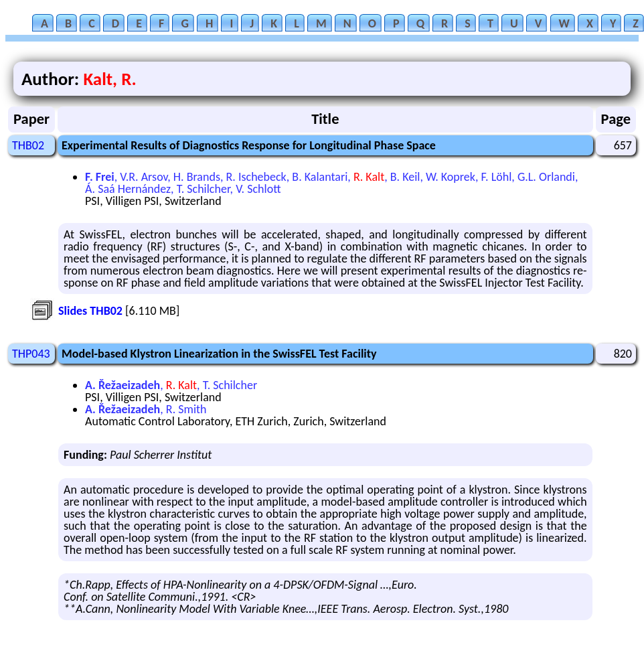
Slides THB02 (90, 311)
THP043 (31, 354)
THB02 (28, 145)
